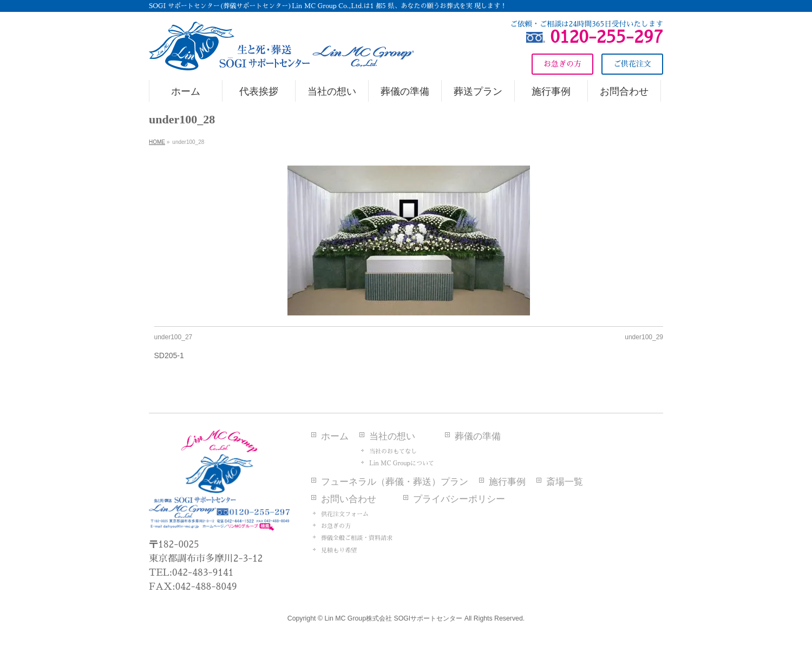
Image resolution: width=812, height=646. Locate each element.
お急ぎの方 (336, 526)
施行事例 (507, 482)
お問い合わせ (349, 499)
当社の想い (392, 436)
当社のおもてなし (393, 451)
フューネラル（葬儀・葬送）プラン (395, 482)
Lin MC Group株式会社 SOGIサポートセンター (393, 618)
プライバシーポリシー (459, 499)
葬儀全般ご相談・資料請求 (357, 538)
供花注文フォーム (345, 514)
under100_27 (173, 337)
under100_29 (644, 337)
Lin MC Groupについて (402, 463)
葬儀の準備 (478, 436)
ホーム (335, 436)
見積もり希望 (339, 551)
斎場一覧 (565, 482)
